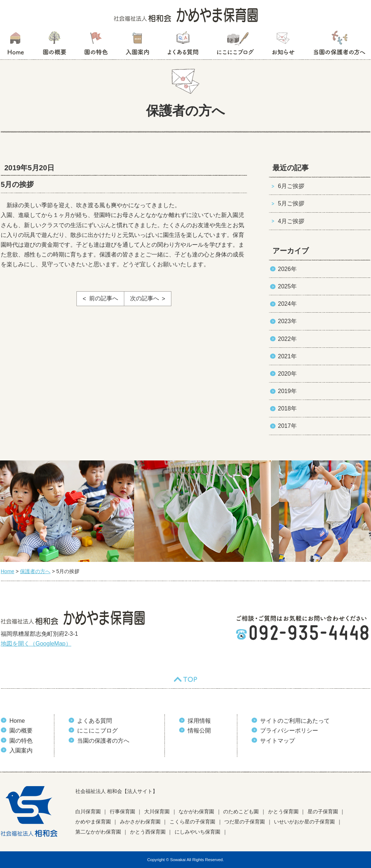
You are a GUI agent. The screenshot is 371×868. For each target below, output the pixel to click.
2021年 (287, 356)
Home (17, 721)
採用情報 (199, 721)
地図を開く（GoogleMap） (36, 644)
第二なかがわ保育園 (98, 832)
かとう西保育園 (148, 832)
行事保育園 (122, 811)
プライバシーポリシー (289, 731)
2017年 (287, 426)
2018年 (287, 408)
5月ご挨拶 (291, 203)
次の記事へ (145, 298)
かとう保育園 (283, 811)
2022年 (287, 339)
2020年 (287, 374)
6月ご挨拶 (291, 186)
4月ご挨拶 (291, 221)
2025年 (287, 286)
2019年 (287, 391)
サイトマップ (278, 741)
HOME (15, 45)
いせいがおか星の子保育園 (304, 822)
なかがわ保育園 (196, 811)
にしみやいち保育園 (197, 832)
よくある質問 (183, 45)
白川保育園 (88, 811)
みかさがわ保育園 (140, 822)
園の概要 (55, 45)
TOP (185, 679)
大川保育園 (157, 811)
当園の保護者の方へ (339, 45)
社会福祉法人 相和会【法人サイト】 (117, 791)
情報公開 (199, 731)
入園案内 (137, 45)
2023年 (287, 321)
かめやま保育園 (93, 822)
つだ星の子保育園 (245, 822)
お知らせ (283, 45)
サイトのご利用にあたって (295, 721)
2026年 (287, 269)
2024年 (287, 304)
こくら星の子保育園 (192, 822)
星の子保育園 (323, 811)
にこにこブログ (235, 45)
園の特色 (96, 45)
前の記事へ (104, 298)
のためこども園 (241, 811)
